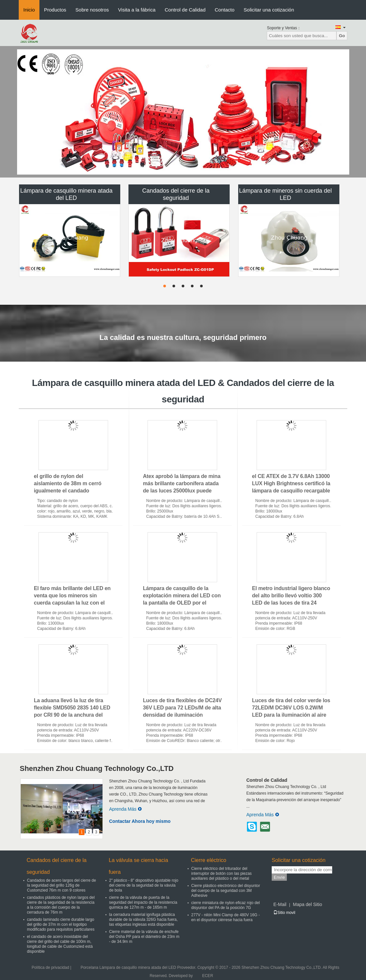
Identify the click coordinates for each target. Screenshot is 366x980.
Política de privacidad (50, 968)
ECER (207, 976)
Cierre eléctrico (209, 860)
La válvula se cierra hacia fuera (138, 866)
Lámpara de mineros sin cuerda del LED (286, 194)
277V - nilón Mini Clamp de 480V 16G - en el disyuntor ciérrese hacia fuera (226, 917)
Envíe (279, 877)
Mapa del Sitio (307, 904)
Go (342, 36)
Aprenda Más (126, 809)
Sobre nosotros (92, 10)
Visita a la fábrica (137, 10)
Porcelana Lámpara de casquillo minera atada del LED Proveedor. (139, 968)
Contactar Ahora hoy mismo (140, 821)
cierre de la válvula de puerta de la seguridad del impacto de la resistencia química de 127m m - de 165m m (143, 902)
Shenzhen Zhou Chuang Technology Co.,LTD (97, 768)
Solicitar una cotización (269, 10)
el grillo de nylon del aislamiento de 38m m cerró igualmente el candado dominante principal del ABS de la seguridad (72, 491)
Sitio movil (284, 913)
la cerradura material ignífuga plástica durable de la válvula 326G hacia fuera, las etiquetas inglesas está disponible (143, 920)
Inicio (29, 10)
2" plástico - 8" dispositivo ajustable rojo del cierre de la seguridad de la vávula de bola (144, 885)
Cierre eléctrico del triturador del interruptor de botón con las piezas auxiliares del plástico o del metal (221, 873)
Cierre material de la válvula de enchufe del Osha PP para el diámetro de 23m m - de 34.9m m (144, 937)
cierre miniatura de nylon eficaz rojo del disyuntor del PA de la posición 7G (226, 905)
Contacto (225, 10)
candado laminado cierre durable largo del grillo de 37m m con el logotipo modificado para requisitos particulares (61, 924)
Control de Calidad (185, 10)
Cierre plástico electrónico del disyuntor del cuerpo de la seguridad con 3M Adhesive (226, 891)
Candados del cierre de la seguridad (176, 194)
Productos (55, 10)
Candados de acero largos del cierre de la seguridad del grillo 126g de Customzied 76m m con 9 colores (61, 885)
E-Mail (280, 904)
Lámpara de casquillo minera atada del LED (66, 194)
